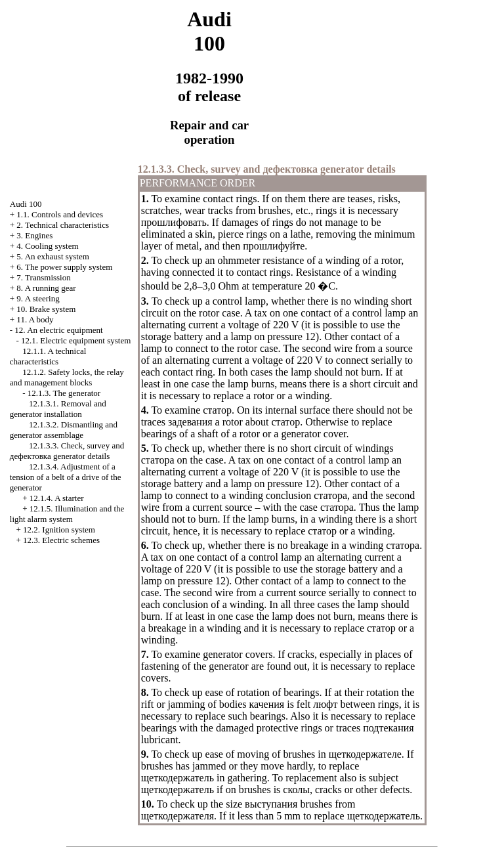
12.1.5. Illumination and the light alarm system (67, 514)
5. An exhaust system (53, 256)
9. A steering (38, 298)
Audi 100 (26, 204)
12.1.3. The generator (64, 393)
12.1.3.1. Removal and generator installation (58, 409)
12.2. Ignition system (59, 530)
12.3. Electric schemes (61, 540)
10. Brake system (46, 309)
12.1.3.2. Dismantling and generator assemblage (64, 430)
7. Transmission (43, 277)
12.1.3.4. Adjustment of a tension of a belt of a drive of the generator (66, 477)
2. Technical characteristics (63, 225)
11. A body (35, 319)
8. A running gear (46, 288)
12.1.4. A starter (57, 498)
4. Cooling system (47, 246)
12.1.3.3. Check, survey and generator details (67, 451)
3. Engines (34, 235)
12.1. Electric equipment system (76, 340)
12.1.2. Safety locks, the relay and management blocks (67, 377)
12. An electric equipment (58, 330)
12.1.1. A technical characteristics (48, 356)
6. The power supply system (64, 267)
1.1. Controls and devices (60, 214)
